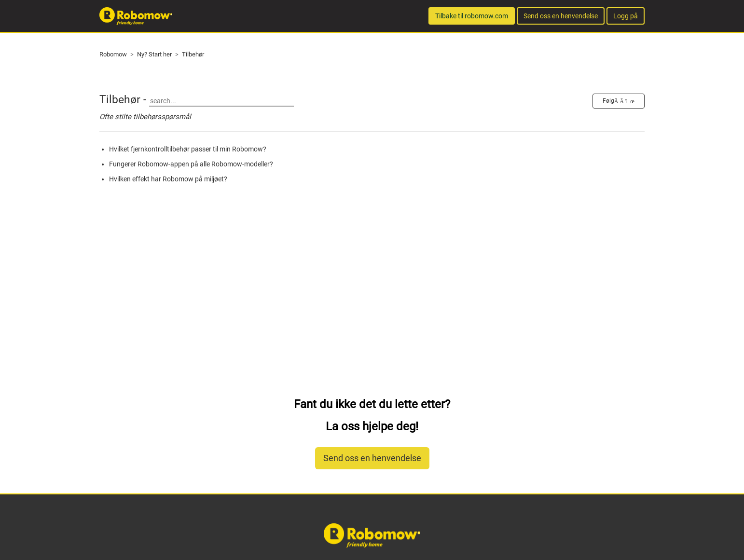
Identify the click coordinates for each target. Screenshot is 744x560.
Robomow (113, 54)
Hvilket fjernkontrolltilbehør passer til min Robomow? (188, 149)
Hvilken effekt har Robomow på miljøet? (168, 179)
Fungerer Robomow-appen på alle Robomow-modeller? (191, 164)
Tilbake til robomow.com (472, 16)
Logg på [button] (626, 16)
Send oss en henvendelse (561, 16)
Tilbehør (193, 54)
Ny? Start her (154, 54)
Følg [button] (608, 101)
